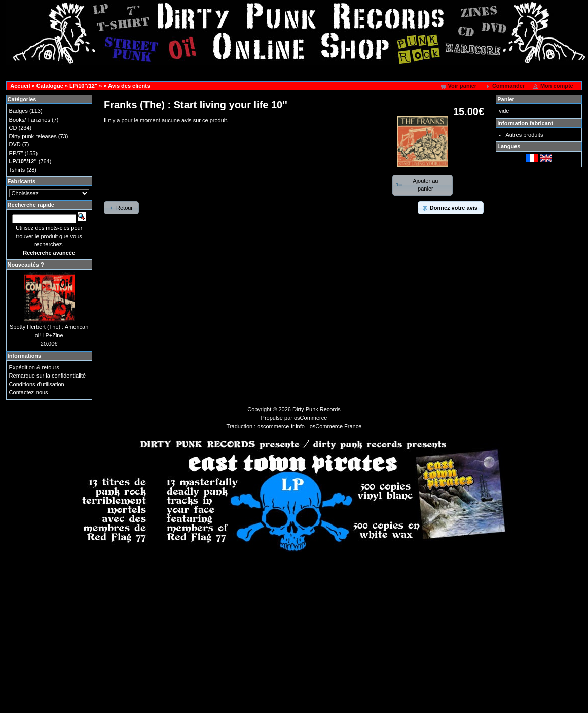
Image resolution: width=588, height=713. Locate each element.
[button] (459, 86)
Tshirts (17, 170)
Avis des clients (129, 86)
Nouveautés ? (26, 265)
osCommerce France (336, 426)
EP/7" (16, 153)
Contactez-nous (29, 392)
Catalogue (50, 86)
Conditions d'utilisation (37, 384)
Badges (19, 111)
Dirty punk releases (33, 136)
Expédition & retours (34, 367)
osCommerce (310, 418)
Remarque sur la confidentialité (48, 376)
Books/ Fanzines (30, 120)
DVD (15, 144)
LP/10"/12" (83, 86)
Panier (506, 99)
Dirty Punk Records (317, 409)
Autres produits (524, 135)
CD (13, 128)
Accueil (20, 86)
